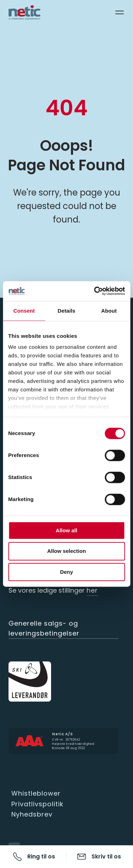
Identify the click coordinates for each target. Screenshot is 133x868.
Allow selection (66, 551)
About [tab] (109, 311)
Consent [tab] (24, 311)
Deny (66, 572)
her (92, 590)
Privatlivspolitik (37, 804)
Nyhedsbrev (32, 814)
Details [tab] (67, 311)
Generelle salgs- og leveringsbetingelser (44, 628)
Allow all (66, 530)
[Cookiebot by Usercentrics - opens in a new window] (95, 291)
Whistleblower (36, 793)
